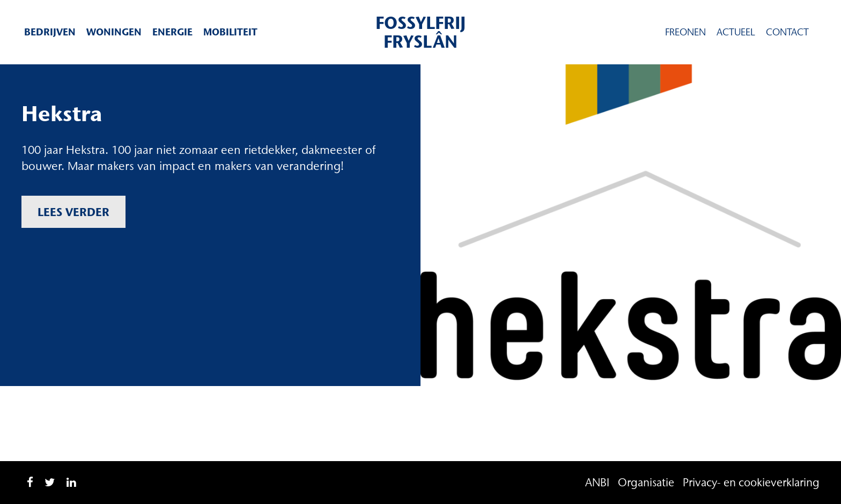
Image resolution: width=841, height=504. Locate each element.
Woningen (114, 32)
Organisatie (646, 482)
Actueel (736, 32)
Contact (787, 32)
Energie (172, 32)
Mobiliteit (230, 32)
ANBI (597, 482)
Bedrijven (50, 32)
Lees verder (73, 212)
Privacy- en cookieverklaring (751, 482)
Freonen (685, 32)
